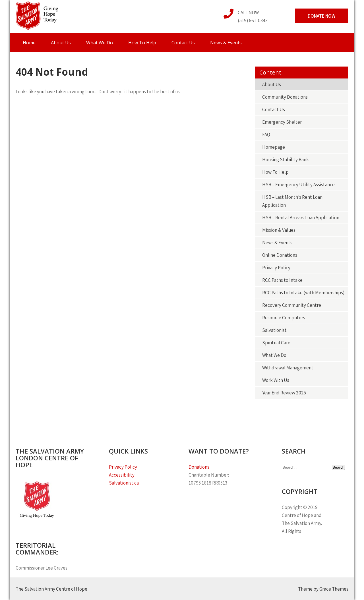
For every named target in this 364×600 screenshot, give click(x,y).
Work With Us (276, 380)
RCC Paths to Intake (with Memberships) (303, 293)
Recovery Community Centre (292, 305)
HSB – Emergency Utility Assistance (298, 185)
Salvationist (274, 330)
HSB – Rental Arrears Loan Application (301, 218)
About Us (61, 43)
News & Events (226, 43)
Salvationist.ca (124, 483)
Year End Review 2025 (284, 393)
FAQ (266, 135)
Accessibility (122, 475)
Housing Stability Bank (286, 160)
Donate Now (322, 16)
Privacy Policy (276, 268)
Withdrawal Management (288, 368)
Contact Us (183, 43)
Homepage (274, 147)
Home (29, 43)
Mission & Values (279, 230)
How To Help (142, 43)
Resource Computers (284, 318)
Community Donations (285, 97)
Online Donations (280, 255)
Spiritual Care (276, 343)
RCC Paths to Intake (282, 280)
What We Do (100, 43)
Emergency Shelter (282, 122)
